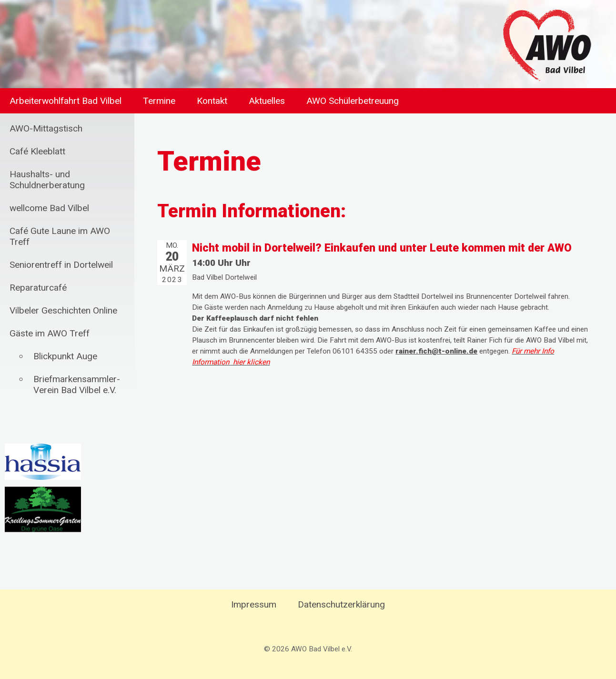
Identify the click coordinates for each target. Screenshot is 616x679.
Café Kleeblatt (37, 151)
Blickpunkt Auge (65, 356)
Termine (159, 101)
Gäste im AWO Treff (50, 333)
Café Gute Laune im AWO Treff (60, 236)
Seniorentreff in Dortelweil (61, 265)
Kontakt (212, 101)
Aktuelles (267, 101)
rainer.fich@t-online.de (436, 351)
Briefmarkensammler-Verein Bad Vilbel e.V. (77, 385)
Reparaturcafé (38, 288)
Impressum (254, 604)
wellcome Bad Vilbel (49, 208)
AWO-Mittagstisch (46, 128)
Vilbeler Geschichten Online (63, 310)
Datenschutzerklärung (341, 604)
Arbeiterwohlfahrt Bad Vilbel (66, 101)
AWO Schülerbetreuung (353, 101)
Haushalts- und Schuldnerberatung (47, 180)
